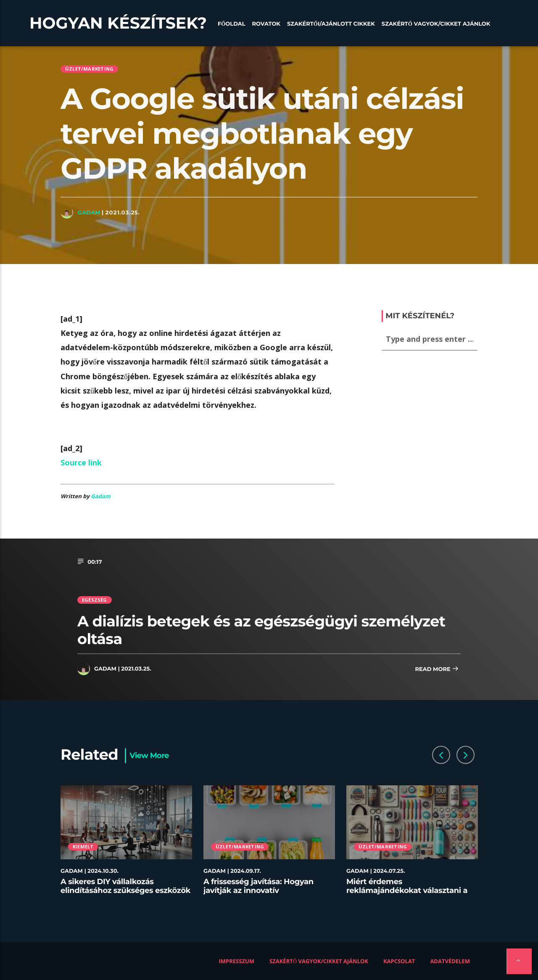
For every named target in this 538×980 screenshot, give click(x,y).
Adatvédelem (450, 961)
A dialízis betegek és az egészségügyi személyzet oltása (261, 630)
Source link (81, 462)
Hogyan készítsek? (118, 23)
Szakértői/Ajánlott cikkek (331, 24)
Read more (437, 670)
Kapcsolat (399, 961)
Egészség (95, 600)
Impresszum (237, 961)
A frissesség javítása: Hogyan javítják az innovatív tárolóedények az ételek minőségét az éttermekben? (258, 895)
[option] (127, 845)
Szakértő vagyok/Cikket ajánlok (436, 24)
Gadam (89, 212)
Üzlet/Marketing (89, 69)
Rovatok (266, 24)
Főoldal (232, 24)
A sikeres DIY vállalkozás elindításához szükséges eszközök (125, 886)
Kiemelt (83, 847)
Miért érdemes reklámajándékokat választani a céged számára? (407, 891)
